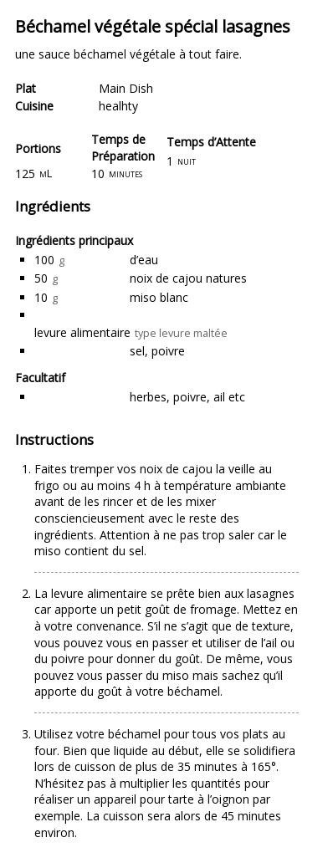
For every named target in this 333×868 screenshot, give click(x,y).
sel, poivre (157, 351)
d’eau (144, 260)
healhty (118, 106)
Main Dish (126, 88)
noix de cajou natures (188, 278)
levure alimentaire (82, 332)
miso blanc (159, 297)
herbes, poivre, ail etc (187, 397)
